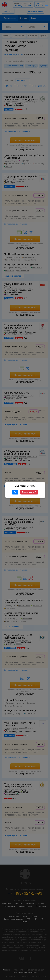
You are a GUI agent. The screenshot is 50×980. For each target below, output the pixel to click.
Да (15, 492)
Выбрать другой (29, 492)
